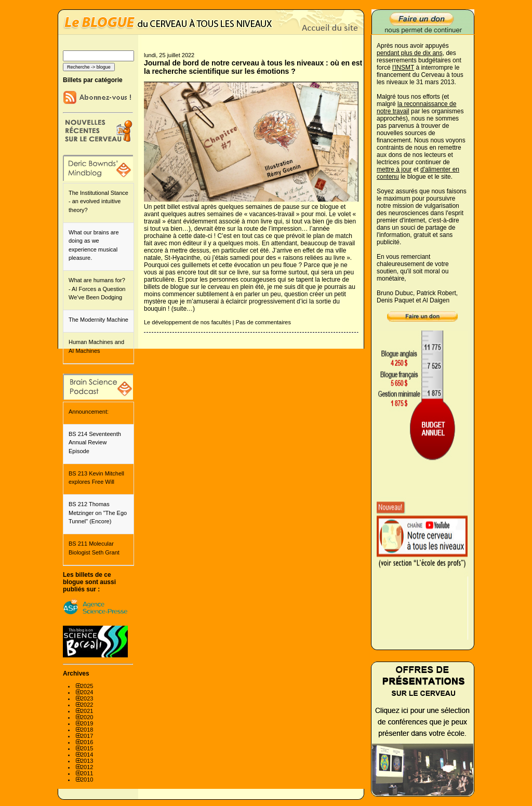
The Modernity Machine (98, 320)
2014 (87, 755)
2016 (87, 742)
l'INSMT (403, 68)
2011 (87, 773)
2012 (87, 767)
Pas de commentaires (263, 322)
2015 (87, 748)
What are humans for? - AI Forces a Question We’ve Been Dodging (97, 289)
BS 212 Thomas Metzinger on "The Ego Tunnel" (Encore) (98, 513)
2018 (87, 730)
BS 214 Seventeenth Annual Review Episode (95, 442)
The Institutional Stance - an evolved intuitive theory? (98, 201)
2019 (87, 723)
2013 (87, 761)
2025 (87, 686)
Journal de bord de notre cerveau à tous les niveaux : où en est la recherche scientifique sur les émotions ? (253, 67)
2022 (87, 705)
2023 (87, 698)
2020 (87, 717)
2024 (87, 692)
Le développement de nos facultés (188, 322)
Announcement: (89, 412)
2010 (87, 779)
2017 (87, 736)
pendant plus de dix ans (410, 53)
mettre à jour (394, 169)
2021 (87, 711)
